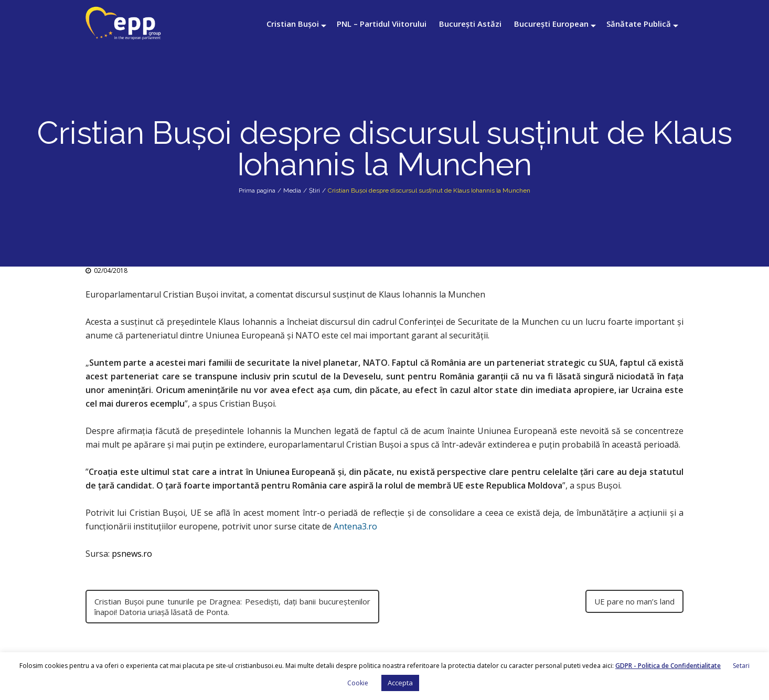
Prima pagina (257, 190)
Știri (314, 190)
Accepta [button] (400, 683)
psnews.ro (132, 554)
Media (292, 190)
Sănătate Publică (639, 24)
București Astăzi (470, 24)
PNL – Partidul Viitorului (382, 24)
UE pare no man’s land (634, 601)
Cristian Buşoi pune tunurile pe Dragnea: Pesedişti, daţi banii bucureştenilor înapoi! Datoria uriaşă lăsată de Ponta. (232, 607)
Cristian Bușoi (293, 24)
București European (551, 24)
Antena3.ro (355, 526)
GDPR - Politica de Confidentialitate (668, 666)
